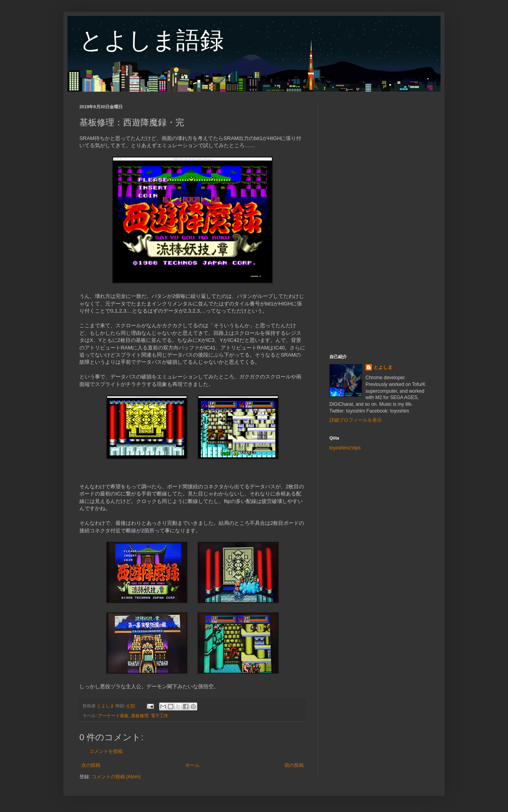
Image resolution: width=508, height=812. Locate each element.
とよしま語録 (152, 40)
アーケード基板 (113, 716)
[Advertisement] (379, 223)
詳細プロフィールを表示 (356, 420)
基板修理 (140, 716)
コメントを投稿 (106, 751)
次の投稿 (91, 765)
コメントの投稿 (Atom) (116, 777)
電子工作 (160, 716)
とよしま (383, 367)
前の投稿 (294, 765)
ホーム (192, 765)
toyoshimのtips (345, 448)
